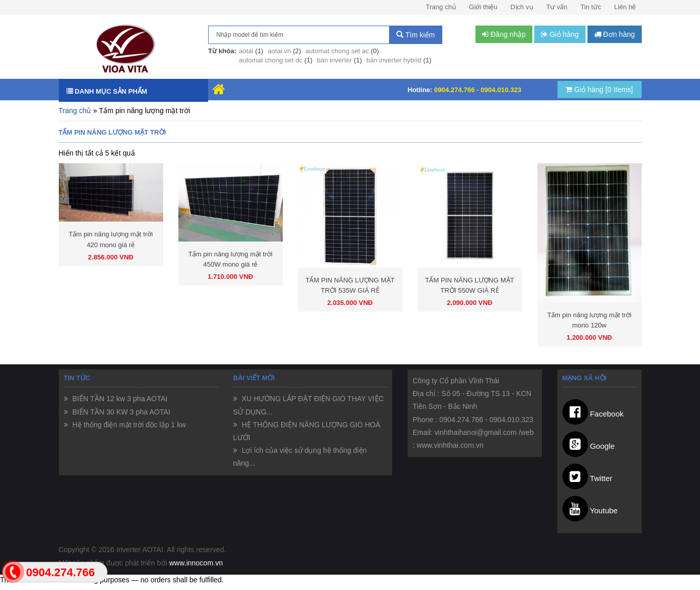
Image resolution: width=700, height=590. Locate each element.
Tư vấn (557, 7)
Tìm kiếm (415, 35)
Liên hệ (625, 7)
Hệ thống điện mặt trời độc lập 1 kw (128, 425)
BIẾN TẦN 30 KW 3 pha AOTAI (120, 412)
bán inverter (335, 60)
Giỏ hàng (599, 90)
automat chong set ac (337, 51)
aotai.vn (280, 51)
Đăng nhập (504, 34)
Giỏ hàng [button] (560, 34)
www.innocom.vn (196, 563)
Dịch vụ (522, 7)
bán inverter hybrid (394, 60)
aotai (246, 51)
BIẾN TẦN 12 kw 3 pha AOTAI (119, 399)
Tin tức (591, 7)
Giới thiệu (483, 7)
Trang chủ (441, 7)
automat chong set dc (270, 60)
